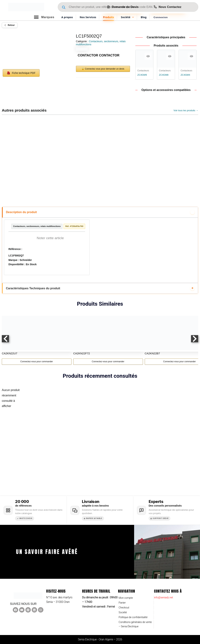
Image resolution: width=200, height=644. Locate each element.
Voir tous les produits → (186, 110)
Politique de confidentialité (134, 616)
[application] (132, 17)
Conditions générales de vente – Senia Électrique (133, 624)
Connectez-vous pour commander (37, 366)
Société (123, 611)
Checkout (124, 606)
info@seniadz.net (164, 595)
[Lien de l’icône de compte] (161, 17)
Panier (122, 601)
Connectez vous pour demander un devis (105, 69)
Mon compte (126, 596)
